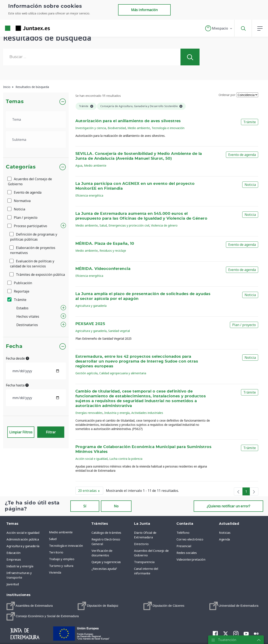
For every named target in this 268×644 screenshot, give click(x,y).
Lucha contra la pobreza (126, 459)
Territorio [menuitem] (56, 552)
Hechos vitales (28, 316)
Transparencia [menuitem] (144, 562)
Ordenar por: (227, 95)
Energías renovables (89, 413)
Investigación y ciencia (91, 128)
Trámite (17, 300)
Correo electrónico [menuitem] (190, 539)
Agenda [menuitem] (224, 539)
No (116, 506)
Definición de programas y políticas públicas (34, 237)
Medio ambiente (139, 128)
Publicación (20, 283)
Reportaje (19, 291)
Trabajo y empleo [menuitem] (62, 559)
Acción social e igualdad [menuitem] (23, 533)
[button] (219, 28)
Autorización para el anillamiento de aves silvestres (128, 121)
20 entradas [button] (91, 491)
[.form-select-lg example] (36, 119)
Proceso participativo (28, 226)
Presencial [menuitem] (184, 546)
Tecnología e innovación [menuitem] (66, 546)
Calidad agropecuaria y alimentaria (123, 373)
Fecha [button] (14, 346)
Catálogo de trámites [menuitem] (106, 533)
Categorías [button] (21, 167)
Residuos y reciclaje (113, 251)
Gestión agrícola (86, 373)
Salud (103, 225)
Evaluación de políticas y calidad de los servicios (32, 264)
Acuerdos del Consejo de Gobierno (30, 181)
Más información (144, 10)
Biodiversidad (117, 128)
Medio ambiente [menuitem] (61, 532)
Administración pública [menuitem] (23, 539)
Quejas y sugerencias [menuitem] (106, 562)
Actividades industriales (147, 413)
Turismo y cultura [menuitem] (61, 566)
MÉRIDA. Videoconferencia (103, 269)
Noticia (17, 209)
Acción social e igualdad (91, 459)
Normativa (19, 201)
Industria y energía (117, 413)
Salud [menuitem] (53, 539)
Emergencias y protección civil (129, 225)
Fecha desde (17, 358)
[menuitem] (30, 606)
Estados (22, 308)
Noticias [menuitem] (225, 533)
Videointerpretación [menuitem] (191, 559)
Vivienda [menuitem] (55, 572)
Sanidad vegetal (119, 331)
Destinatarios (27, 325)
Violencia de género (164, 225)
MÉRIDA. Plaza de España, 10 (105, 244)
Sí (85, 506)
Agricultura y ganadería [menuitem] (23, 546)
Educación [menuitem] (14, 553)
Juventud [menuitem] (13, 584)
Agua (79, 165)
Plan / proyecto (23, 218)
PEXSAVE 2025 (90, 324)
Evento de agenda (25, 192)
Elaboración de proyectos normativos (33, 250)
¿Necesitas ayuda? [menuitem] (104, 569)
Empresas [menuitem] (14, 559)
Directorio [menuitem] (141, 544)
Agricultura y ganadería (91, 306)
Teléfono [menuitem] (183, 533)
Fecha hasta (17, 385)
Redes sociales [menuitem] (187, 553)
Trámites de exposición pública (37, 275)
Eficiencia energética (89, 195)
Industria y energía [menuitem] (20, 566)
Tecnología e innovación (168, 128)
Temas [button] (15, 102)
